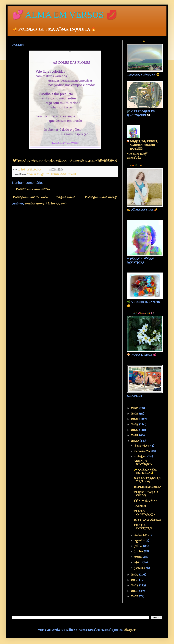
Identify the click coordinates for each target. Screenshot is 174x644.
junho (139, 552)
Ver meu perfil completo (138, 156)
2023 (135, 425)
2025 (135, 414)
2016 (135, 591)
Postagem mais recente (30, 197)
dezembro (142, 446)
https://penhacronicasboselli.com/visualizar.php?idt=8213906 (65, 161)
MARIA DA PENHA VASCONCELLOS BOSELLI (144, 145)
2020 (135, 441)
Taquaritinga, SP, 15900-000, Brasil (52, 174)
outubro (141, 457)
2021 (135, 436)
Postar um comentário (33, 189)
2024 (135, 419)
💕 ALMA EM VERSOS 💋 (65, 15)
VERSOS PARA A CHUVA (146, 494)
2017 (135, 586)
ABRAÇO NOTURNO (143, 463)
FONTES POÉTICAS (143, 527)
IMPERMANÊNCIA (148, 487)
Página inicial (66, 197)
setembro (142, 535)
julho (139, 546)
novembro (143, 451)
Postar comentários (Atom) (46, 204)
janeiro (140, 568)
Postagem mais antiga (101, 197)
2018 (135, 580)
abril (138, 562)
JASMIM (140, 506)
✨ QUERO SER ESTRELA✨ (145, 471)
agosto (140, 541)
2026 (135, 408)
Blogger (130, 630)
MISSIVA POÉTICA (147, 520)
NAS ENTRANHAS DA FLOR (147, 480)
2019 (135, 575)
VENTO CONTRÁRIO (144, 513)
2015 (135, 597)
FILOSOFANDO (145, 501)
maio (139, 557)
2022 (135, 430)
